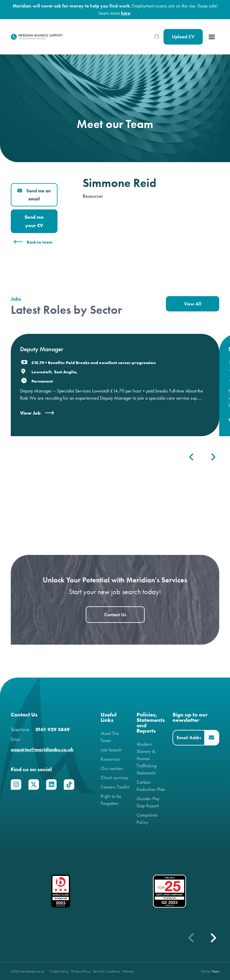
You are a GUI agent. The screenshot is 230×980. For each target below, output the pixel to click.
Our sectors (112, 768)
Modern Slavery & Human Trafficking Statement (146, 758)
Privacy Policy (81, 971)
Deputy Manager (42, 349)
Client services (115, 778)
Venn (215, 971)
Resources (110, 759)
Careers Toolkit (115, 787)
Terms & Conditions (107, 971)
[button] (213, 938)
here (126, 13)
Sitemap (128, 971)
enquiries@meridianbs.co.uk (42, 750)
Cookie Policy (59, 971)
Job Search (111, 750)
